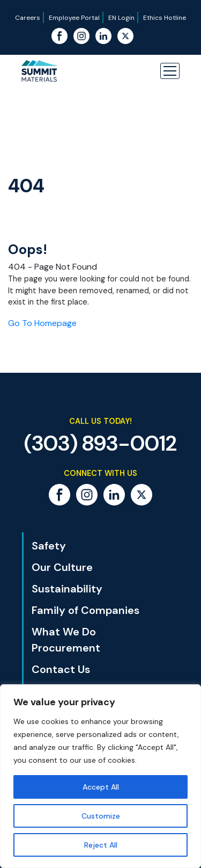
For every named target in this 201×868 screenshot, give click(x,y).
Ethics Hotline (165, 18)
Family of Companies (85, 610)
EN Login (121, 18)
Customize (101, 816)
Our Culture (62, 567)
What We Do (64, 632)
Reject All (101, 845)
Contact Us (61, 669)
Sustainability (67, 589)
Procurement (66, 648)
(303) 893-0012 (100, 443)
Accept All (101, 787)
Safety (49, 546)
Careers (28, 18)
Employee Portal (74, 18)
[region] (100, 776)
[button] (170, 71)
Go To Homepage (42, 323)
